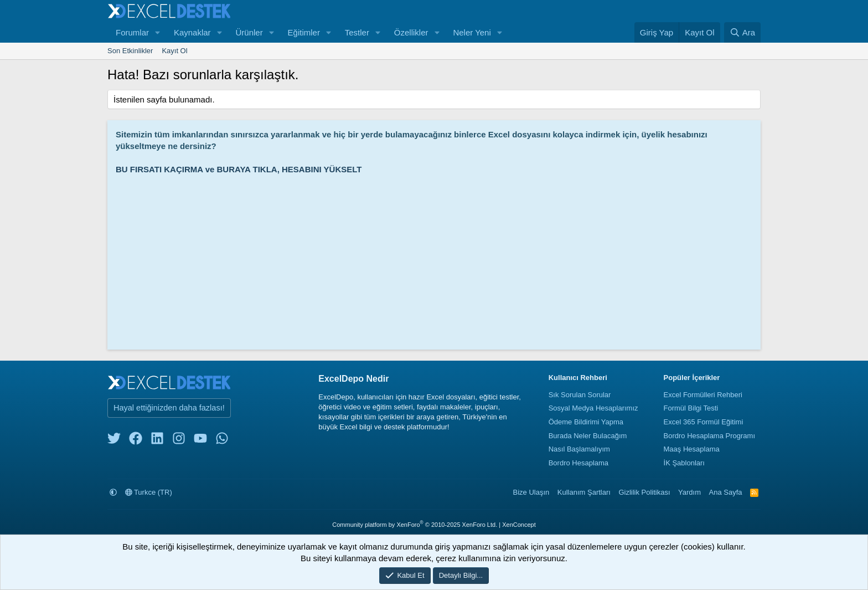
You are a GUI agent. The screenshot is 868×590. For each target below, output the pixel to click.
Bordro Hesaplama (578, 463)
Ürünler (249, 32)
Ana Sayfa (726, 492)
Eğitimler (304, 32)
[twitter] (114, 441)
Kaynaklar (192, 32)
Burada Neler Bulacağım (588, 436)
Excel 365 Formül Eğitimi (704, 422)
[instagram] (179, 441)
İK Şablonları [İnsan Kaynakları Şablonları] (684, 463)
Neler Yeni (472, 32)
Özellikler (411, 32)
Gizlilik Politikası (644, 492)
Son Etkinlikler (130, 51)
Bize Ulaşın (531, 492)
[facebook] (136, 441)
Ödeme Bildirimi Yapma (586, 422)
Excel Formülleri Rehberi (703, 395)
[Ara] (742, 32)
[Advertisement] (437, 258)
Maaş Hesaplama (692, 449)
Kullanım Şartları (584, 492)
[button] (158, 32)
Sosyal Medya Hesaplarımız (593, 408)
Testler (357, 32)
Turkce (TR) (149, 492)
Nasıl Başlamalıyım (579, 449)
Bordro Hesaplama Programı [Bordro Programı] (709, 436)
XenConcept (519, 525)
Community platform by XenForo (415, 525)
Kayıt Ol (174, 51)
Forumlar (132, 32)
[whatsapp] (222, 441)
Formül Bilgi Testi (691, 408)
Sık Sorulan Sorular (580, 395)
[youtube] (200, 441)
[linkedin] (157, 441)
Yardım (689, 492)
